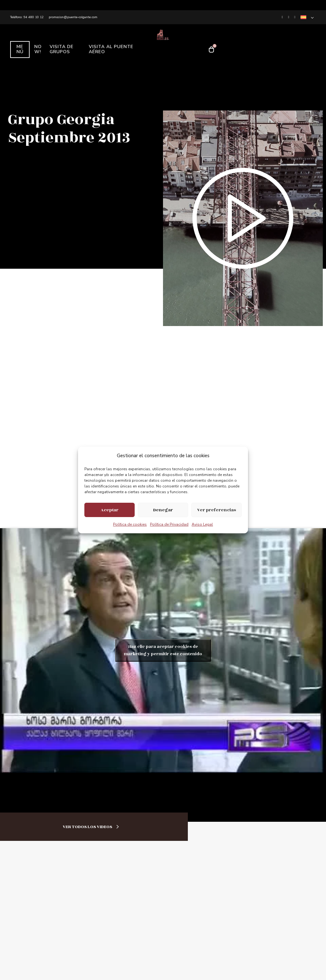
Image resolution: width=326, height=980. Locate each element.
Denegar (163, 510)
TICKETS (242, 59)
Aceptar (110, 510)
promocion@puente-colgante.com (73, 17)
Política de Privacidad (169, 524)
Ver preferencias (216, 510)
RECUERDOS (243, 39)
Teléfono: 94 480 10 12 (27, 17)
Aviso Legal (202, 524)
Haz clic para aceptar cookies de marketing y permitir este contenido (163, 650)
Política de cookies (130, 524)
